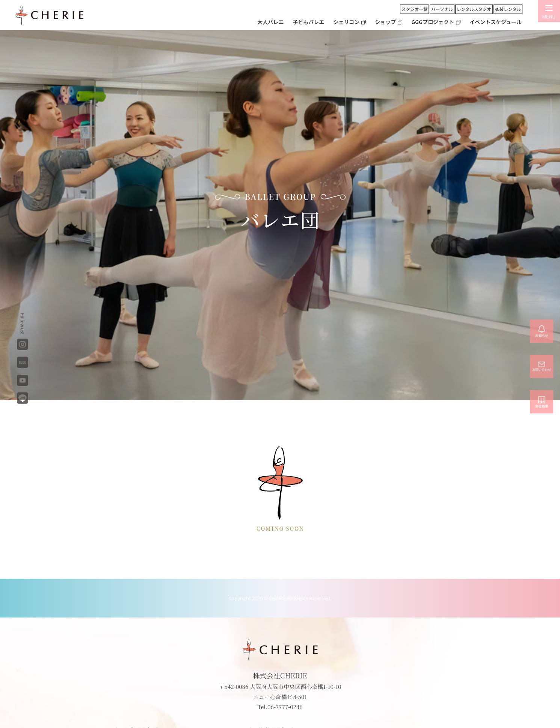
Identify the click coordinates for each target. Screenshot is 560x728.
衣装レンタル (508, 9)
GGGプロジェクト (433, 22)
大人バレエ (270, 22)
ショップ (385, 22)
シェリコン (346, 22)
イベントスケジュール (496, 22)
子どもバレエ (308, 22)
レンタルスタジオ (474, 9)
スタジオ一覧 (414, 9)
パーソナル (442, 9)
